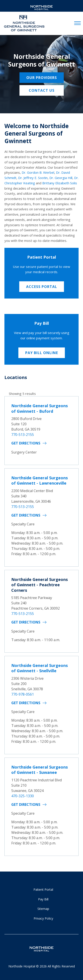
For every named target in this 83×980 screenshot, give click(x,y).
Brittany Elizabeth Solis (60, 183)
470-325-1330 (23, 796)
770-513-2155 (23, 435)
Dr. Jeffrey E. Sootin (33, 178)
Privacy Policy (43, 918)
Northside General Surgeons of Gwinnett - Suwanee (40, 770)
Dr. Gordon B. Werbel (38, 172)
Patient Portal (43, 889)
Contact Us (42, 90)
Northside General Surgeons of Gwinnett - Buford (40, 408)
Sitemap (43, 909)
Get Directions (26, 443)
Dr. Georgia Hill (61, 178)
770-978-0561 (23, 694)
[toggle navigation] (77, 23)
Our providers (42, 78)
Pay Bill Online (42, 353)
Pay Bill (43, 899)
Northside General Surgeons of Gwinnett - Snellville (40, 668)
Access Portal (42, 287)
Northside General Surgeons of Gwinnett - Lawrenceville (40, 480)
